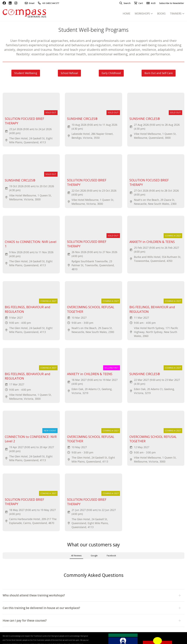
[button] (94, 575)
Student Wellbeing (26, 73)
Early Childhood (111, 73)
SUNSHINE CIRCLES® (82, 119)
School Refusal (69, 73)
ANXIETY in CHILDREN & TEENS (152, 242)
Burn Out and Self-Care (159, 73)
